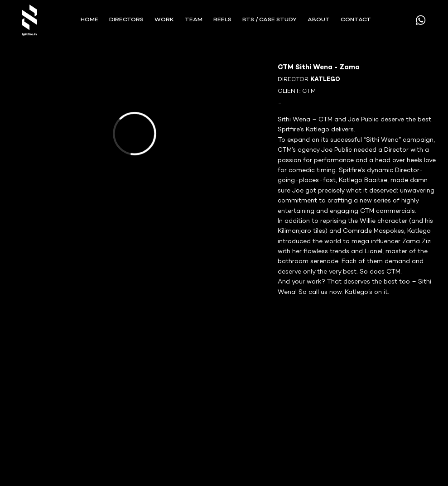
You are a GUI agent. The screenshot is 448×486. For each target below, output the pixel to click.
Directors (126, 20)
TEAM (194, 20)
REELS (222, 20)
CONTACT (356, 20)
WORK (164, 20)
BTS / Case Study (270, 20)
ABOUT (319, 20)
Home (89, 20)
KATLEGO (325, 80)
